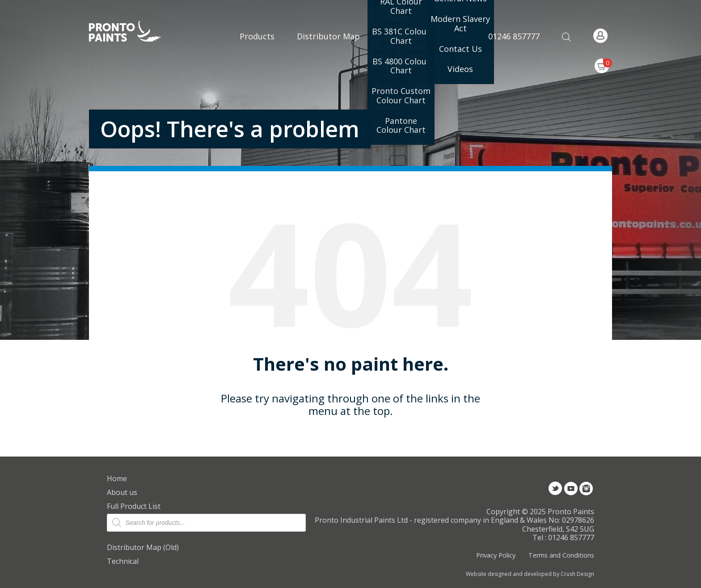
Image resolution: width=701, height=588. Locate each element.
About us (122, 492)
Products (257, 36)
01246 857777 (514, 36)
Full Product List (134, 506)
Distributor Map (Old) (143, 547)
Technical (123, 561)
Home (117, 478)
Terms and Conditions (561, 555)
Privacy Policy (496, 555)
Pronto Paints (133, 32)
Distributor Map (328, 36)
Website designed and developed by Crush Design (530, 574)
